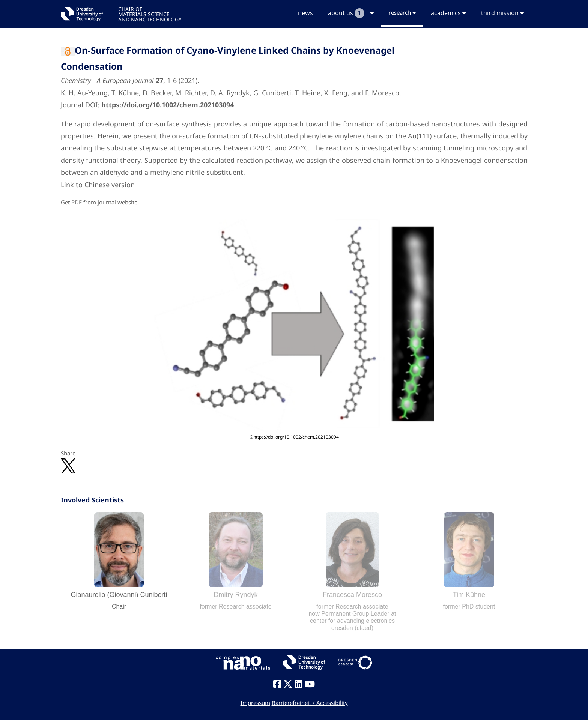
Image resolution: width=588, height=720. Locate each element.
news (305, 13)
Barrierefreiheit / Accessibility (310, 703)
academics (448, 13)
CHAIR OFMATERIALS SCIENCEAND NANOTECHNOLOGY (150, 14)
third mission (502, 13)
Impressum (255, 703)
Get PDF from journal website (99, 202)
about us (351, 13)
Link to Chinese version (98, 185)
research (402, 12)
